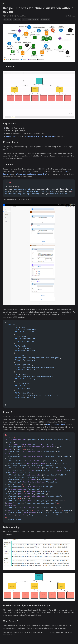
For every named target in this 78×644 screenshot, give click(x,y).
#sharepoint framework (31, 19)
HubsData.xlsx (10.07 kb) (56, 424)
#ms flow (17, 19)
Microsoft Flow (20, 16)
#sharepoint (45, 19)
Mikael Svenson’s (13, 136)
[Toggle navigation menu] (4, 4)
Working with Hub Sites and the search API (40, 136)
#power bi (8, 19)
